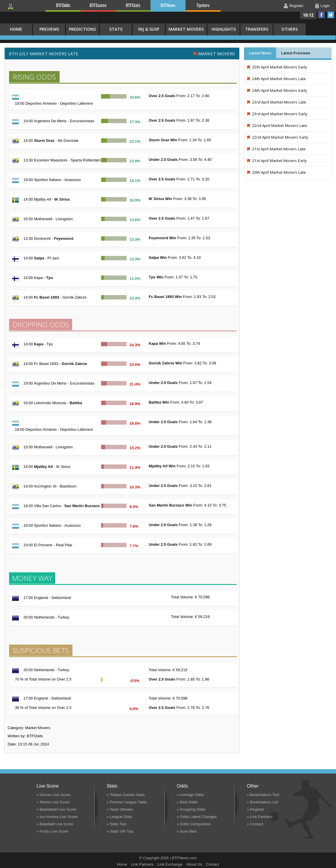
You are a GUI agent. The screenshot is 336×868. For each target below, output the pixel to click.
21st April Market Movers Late (276, 149)
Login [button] (325, 6)
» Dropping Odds (191, 809)
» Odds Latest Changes (197, 817)
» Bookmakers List (263, 802)
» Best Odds (187, 802)
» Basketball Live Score (56, 809)
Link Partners (142, 864)
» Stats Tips (117, 824)
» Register (256, 809)
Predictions (82, 29)
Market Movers (186, 29)
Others (290, 29)
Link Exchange (170, 864)
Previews (49, 29)
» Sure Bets (187, 831)
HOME (16, 29)
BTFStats (133, 5)
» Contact (255, 824)
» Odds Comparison (194, 824)
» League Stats (119, 817)
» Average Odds (190, 795)
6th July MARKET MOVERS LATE (44, 54)
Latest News (260, 53)
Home (122, 864)
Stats (116, 29)
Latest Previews (296, 53)
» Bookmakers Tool (263, 795)
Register (296, 6)
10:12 (308, 15)
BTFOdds (63, 5)
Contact (213, 864)
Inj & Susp (149, 29)
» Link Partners (260, 817)
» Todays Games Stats (126, 795)
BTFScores (98, 5)
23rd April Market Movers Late (277, 102)
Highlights (224, 29)
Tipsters (203, 5)
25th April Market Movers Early (277, 67)
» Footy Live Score (52, 831)
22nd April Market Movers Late (277, 125)
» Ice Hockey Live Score (57, 817)
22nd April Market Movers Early (278, 137)
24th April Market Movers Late (277, 79)
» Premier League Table (127, 802)
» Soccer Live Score (53, 795)
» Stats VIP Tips (120, 831)
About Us (194, 864)
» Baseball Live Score (55, 824)
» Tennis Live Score (53, 802)
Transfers (257, 29)
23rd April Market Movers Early (277, 114)
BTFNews (168, 5)
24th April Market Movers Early (277, 90)
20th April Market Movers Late (277, 172)
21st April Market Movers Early (277, 161)
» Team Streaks (120, 809)
